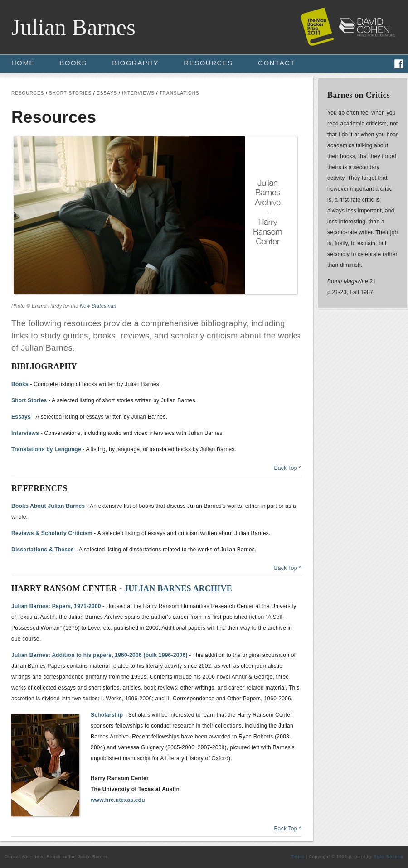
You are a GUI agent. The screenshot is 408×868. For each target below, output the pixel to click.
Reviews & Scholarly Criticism (52, 533)
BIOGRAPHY (135, 63)
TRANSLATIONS (180, 93)
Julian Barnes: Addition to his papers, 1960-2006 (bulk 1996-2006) (100, 655)
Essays (21, 417)
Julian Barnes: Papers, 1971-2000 (56, 606)
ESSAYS (107, 93)
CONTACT (277, 63)
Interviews (25, 433)
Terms (298, 857)
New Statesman (98, 306)
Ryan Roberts (389, 857)
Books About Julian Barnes (48, 506)
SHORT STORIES (70, 93)
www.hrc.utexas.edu (118, 800)
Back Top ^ (288, 468)
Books (20, 384)
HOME (23, 63)
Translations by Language (46, 449)
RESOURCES (208, 63)
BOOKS (73, 63)
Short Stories (29, 400)
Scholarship (107, 715)
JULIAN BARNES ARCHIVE (178, 588)
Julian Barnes (73, 27)
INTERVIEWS (138, 93)
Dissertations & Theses (43, 550)
